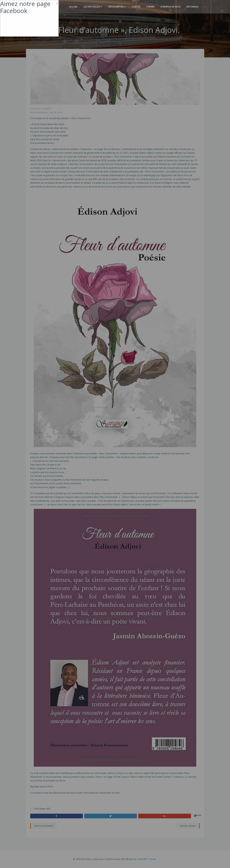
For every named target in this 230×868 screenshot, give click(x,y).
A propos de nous (171, 7)
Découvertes (117, 7)
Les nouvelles (93, 7)
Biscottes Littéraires (41, 7)
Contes (136, 7)
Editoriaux (193, 7)
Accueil (74, 7)
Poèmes (151, 7)
